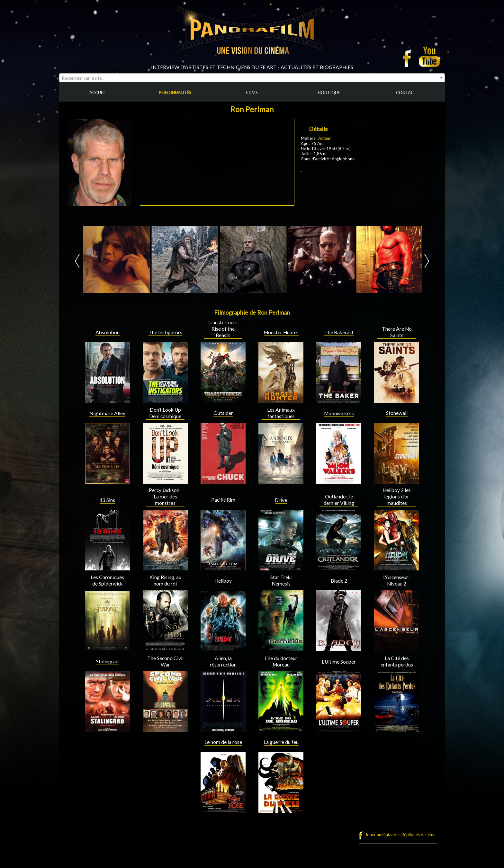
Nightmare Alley (107, 413)
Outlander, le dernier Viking (339, 500)
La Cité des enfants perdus (397, 661)
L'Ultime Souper (339, 662)
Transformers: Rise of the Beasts (223, 329)
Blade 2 (339, 581)
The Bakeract (339, 332)
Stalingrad (107, 661)
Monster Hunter (281, 332)
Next (427, 261)
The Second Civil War (165, 661)
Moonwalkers (339, 413)
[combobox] (252, 78)
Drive (281, 500)
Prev (77, 261)
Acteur (324, 138)
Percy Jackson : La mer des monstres (165, 497)
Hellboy (223, 581)
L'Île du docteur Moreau (281, 661)
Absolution (108, 332)
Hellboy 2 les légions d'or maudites (397, 497)
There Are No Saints (397, 332)
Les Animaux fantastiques (281, 413)
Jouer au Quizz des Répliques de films (400, 835)
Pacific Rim (223, 500)
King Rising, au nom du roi (165, 580)
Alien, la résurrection (223, 661)
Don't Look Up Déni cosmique (165, 413)
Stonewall (397, 413)
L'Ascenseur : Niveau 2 (397, 580)
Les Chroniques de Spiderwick (107, 580)
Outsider (223, 413)
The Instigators (165, 332)
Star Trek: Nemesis (281, 580)
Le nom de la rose (223, 742)
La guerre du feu (281, 742)
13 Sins (107, 500)
